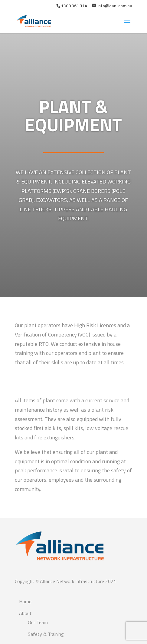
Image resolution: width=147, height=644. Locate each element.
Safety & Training (46, 634)
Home (25, 601)
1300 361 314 (74, 6)
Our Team (38, 622)
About (25, 613)
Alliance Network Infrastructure (72, 581)
